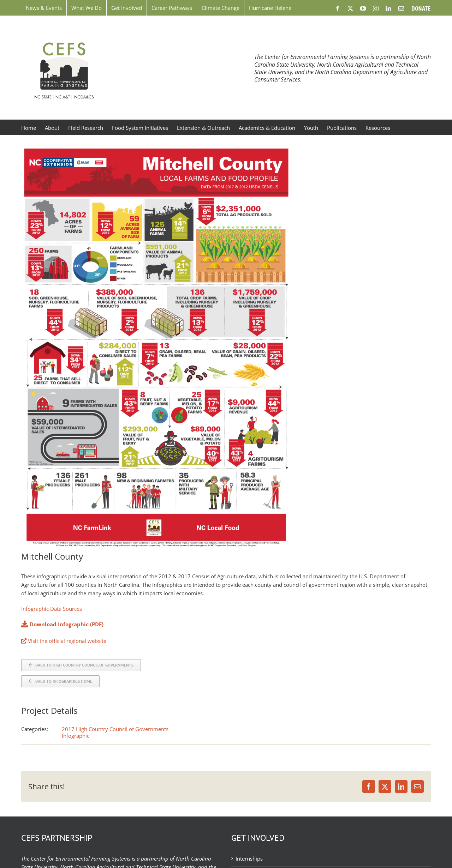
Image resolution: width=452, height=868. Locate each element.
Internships (249, 858)
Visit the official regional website (64, 641)
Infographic (76, 736)
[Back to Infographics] (60, 681)
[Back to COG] (81, 665)
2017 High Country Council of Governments (115, 729)
